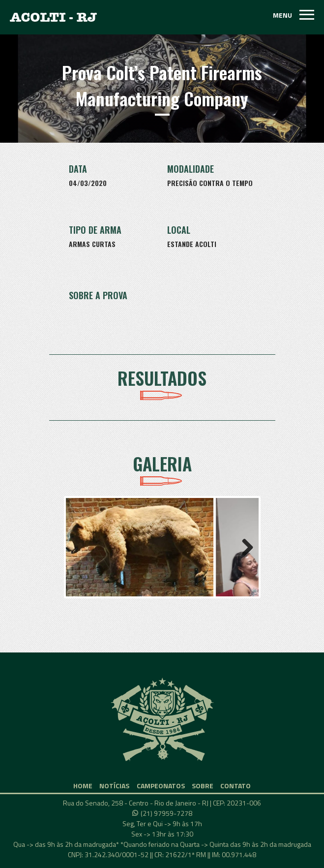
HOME (83, 786)
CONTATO (236, 786)
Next (244, 547)
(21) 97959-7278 (166, 813)
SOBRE (203, 786)
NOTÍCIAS (114, 786)
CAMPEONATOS (161, 786)
